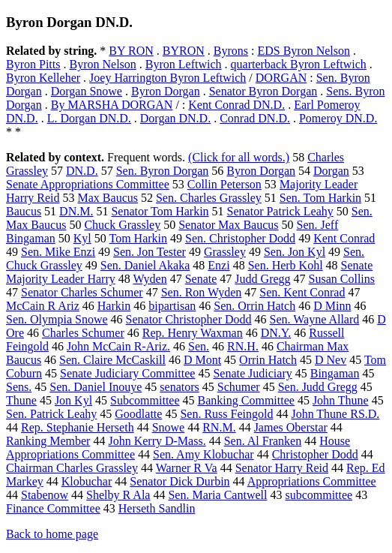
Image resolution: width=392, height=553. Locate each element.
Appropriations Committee (312, 481)
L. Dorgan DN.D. (89, 118)
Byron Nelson (102, 64)
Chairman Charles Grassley (72, 468)
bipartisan (172, 306)
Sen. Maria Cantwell (217, 495)
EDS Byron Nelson (304, 51)
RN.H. (243, 346)
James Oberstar (291, 427)
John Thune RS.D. (335, 414)
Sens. (19, 387)
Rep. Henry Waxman (193, 333)
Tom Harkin (138, 238)
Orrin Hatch (268, 360)
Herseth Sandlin (157, 508)
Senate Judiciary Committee (127, 373)
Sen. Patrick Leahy (51, 414)
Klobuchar (87, 481)
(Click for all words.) (239, 157)
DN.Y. (276, 333)
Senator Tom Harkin (160, 211)
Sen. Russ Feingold (226, 414)
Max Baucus (108, 198)
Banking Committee (246, 400)
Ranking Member (48, 441)
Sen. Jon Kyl (295, 252)
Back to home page (52, 534)
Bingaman (335, 373)
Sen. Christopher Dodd (240, 238)
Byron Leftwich (184, 64)
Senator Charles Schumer (82, 292)
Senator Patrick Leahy (280, 211)
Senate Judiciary (252, 373)
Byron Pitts (33, 64)
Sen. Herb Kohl (286, 265)
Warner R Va (187, 468)
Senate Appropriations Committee (88, 184)
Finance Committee (53, 508)
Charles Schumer (83, 333)
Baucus (24, 211)
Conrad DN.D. (255, 118)
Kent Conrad (344, 238)
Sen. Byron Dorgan (163, 171)
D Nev (331, 360)
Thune (21, 400)
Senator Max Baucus (228, 225)
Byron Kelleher (43, 78)
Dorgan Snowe (87, 91)
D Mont (202, 360)
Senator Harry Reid (282, 468)
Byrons (231, 51)
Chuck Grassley (122, 225)
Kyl (82, 238)
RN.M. (219, 427)
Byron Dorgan (166, 91)
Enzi (218, 265)
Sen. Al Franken (263, 441)
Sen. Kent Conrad (302, 292)
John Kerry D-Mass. (157, 441)
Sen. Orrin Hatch (254, 306)
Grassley (225, 252)
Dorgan (331, 171)
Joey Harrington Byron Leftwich (168, 78)
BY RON (131, 51)
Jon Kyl (73, 400)
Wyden (150, 279)
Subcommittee (145, 400)
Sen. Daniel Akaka (145, 265)
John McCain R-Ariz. (118, 346)
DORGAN (281, 78)
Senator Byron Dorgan (263, 91)
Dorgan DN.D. (175, 118)
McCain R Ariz (43, 306)
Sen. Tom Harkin (320, 198)
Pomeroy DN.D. (338, 118)
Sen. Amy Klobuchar (203, 454)
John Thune (341, 400)
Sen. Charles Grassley (209, 198)
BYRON (184, 51)
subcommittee (319, 495)
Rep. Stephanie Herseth (78, 427)
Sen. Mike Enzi (58, 252)
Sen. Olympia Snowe (57, 319)
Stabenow (45, 495)
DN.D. (82, 171)
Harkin (114, 306)
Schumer (239, 387)
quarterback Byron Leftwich (299, 64)
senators (179, 387)
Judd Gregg (262, 279)
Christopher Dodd (315, 454)
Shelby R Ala (118, 495)
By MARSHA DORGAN (112, 105)
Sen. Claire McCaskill (112, 360)
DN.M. (76, 211)
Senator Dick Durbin (180, 481)
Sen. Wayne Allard (315, 319)
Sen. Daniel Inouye (96, 387)
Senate (201, 279)
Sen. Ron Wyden (202, 292)
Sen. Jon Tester (150, 252)
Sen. (199, 346)
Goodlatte (138, 414)
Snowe (169, 427)
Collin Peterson (224, 184)
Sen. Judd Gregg (318, 387)
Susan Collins (342, 279)
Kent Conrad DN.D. (236, 105)
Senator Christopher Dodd (189, 319)
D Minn (332, 306)
